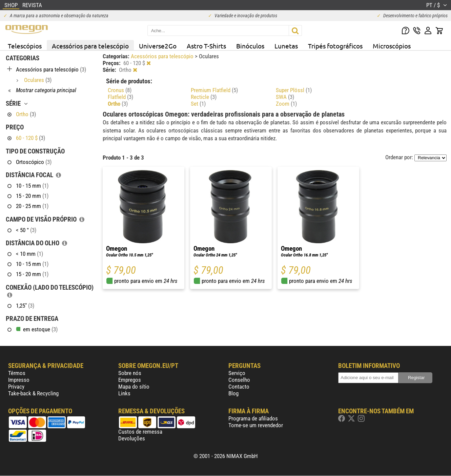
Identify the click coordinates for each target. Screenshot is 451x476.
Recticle (204, 97)
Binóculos (250, 46)
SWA (285, 97)
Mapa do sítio (134, 387)
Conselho (239, 380)
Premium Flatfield (214, 90)
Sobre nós (130, 373)
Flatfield (120, 97)
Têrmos (17, 373)
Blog (233, 393)
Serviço (237, 373)
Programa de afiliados (253, 418)
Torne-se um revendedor (256, 425)
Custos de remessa (140, 432)
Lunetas (286, 46)
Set (198, 104)
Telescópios (25, 46)
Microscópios (392, 46)
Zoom (286, 104)
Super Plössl (294, 90)
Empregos (130, 380)
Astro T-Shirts (206, 46)
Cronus (120, 90)
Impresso (19, 380)
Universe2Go (158, 46)
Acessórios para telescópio (90, 46)
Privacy (16, 387)
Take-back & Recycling (33, 393)
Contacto (239, 387)
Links (124, 393)
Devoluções (132, 438)
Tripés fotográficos (335, 46)
